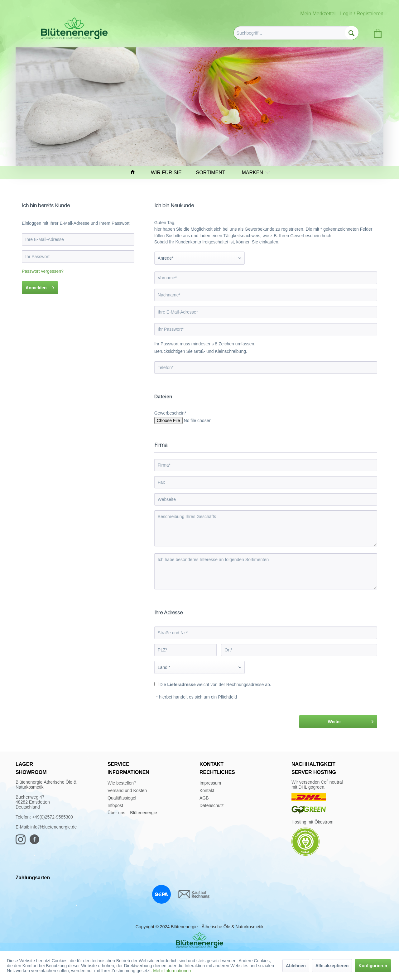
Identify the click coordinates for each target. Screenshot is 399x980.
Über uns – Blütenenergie (132, 813)
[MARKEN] (254, 173)
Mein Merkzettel (318, 14)
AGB (204, 798)
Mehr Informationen (172, 971)
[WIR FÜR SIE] (169, 173)
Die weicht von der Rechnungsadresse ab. (215, 685)
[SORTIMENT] (214, 173)
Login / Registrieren (362, 14)
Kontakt (207, 790)
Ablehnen (296, 966)
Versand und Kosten (127, 790)
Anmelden (40, 286)
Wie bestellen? (122, 783)
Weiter (351, 720)
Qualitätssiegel (122, 798)
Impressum (210, 783)
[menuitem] (296, 33)
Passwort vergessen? (43, 271)
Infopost (115, 805)
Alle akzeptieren (332, 966)
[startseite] (136, 173)
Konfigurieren (373, 966)
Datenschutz (212, 805)
